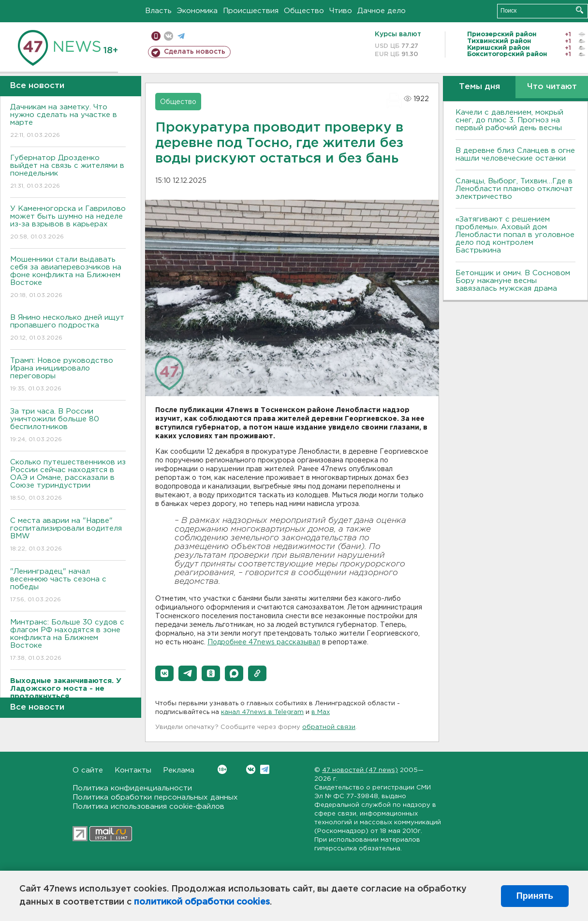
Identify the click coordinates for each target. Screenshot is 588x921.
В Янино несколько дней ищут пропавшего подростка (68, 328)
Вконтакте (222, 769)
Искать (580, 10)
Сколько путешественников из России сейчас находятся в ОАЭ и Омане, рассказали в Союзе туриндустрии (68, 481)
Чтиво (341, 11)
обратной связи (329, 727)
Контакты (133, 770)
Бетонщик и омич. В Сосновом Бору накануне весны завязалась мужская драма (513, 281)
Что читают (552, 87)
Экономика (197, 11)
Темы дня (479, 87)
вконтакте (169, 36)
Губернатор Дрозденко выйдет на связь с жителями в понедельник (68, 172)
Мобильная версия (156, 36)
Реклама (179, 770)
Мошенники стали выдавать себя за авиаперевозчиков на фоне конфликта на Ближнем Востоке (68, 278)
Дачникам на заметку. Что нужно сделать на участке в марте (68, 122)
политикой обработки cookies (202, 902)
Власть (158, 11)
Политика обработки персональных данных (155, 797)
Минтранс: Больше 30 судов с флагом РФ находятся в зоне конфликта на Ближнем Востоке (68, 641)
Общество (304, 11)
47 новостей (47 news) (360, 770)
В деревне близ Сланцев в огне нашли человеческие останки (515, 155)
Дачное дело (382, 11)
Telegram (265, 769)
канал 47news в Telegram (262, 712)
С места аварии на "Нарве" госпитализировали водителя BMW (68, 535)
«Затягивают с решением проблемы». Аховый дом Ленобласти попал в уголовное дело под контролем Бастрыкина (515, 235)
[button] (164, 673)
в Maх (321, 712)
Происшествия (251, 11)
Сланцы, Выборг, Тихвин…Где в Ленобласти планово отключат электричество (514, 189)
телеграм (181, 36)
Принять (535, 896)
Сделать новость (195, 52)
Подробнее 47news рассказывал (264, 642)
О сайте (88, 770)
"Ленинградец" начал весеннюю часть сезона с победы (68, 586)
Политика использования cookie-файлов (148, 807)
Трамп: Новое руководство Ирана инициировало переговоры (68, 375)
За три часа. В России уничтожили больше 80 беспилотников (68, 426)
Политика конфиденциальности (132, 788)
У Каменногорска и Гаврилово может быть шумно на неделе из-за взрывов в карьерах (68, 223)
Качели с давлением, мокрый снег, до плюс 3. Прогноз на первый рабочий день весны (509, 120)
